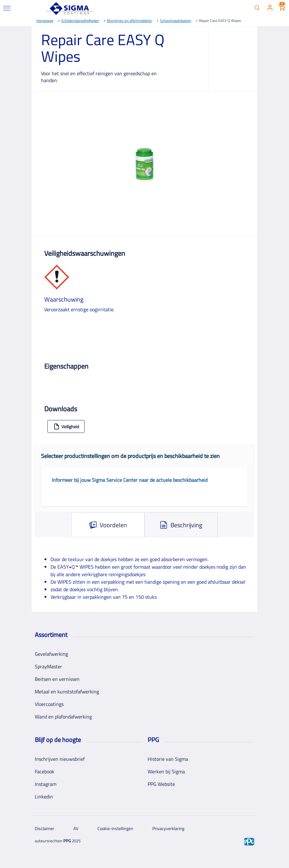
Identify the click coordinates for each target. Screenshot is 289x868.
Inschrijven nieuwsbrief (60, 759)
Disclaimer (45, 828)
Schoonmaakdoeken (176, 21)
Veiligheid (66, 426)
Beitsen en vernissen (57, 679)
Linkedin (44, 797)
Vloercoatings (49, 704)
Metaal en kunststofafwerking (67, 692)
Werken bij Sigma (166, 771)
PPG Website (161, 784)
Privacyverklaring (168, 828)
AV (76, 828)
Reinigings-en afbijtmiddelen (129, 21)
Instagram (46, 784)
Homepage (45, 21)
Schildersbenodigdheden (80, 21)
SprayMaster (48, 666)
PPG (67, 841)
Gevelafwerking (51, 654)
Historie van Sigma (168, 759)
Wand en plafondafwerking (63, 717)
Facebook (45, 771)
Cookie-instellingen (115, 828)
